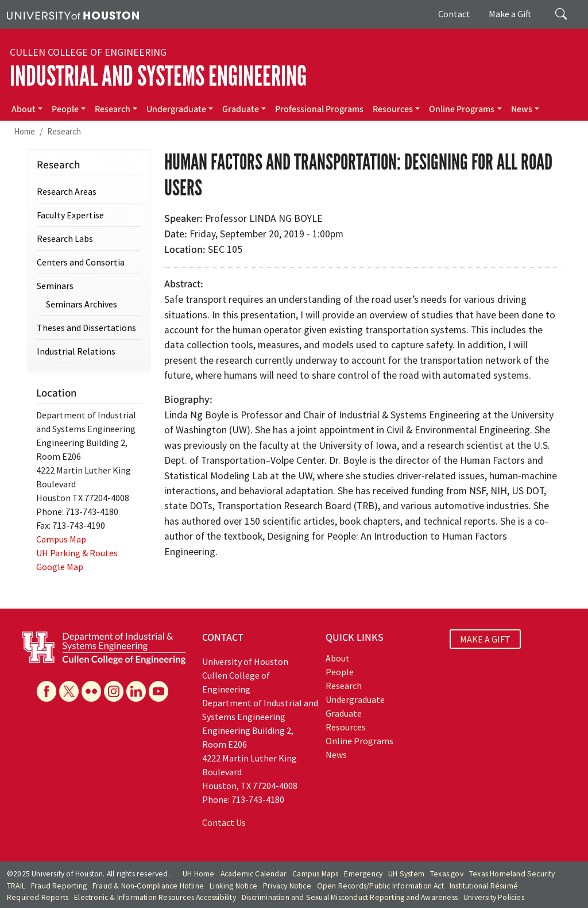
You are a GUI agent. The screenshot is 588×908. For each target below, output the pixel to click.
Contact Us (224, 822)
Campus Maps (315, 874)
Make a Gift (510, 14)
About (24, 109)
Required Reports (38, 897)
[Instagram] (114, 691)
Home (24, 131)
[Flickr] (91, 691)
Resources (393, 109)
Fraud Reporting (59, 886)
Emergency (363, 874)
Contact (454, 14)
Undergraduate (176, 109)
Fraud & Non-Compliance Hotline (148, 886)
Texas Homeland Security (512, 874)
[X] (69, 691)
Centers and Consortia (81, 262)
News (522, 109)
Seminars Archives (82, 304)
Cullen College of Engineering (88, 52)
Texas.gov (447, 874)
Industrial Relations (76, 351)
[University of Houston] (73, 14)
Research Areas (67, 191)
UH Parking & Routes (77, 553)
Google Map (60, 567)
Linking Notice (233, 886)
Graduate (241, 109)
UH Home (198, 874)
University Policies (494, 897)
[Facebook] (47, 691)
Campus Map (61, 539)
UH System (406, 874)
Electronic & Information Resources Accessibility (155, 897)
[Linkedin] (136, 691)
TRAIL (16, 886)
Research (113, 109)
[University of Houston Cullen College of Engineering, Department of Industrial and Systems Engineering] (104, 647)
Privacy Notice (287, 886)
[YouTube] (158, 691)
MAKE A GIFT (485, 639)
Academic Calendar (254, 874)
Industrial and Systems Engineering (158, 76)
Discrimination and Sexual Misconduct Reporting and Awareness (350, 897)
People (65, 109)
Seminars (55, 286)
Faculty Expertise (70, 215)
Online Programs (462, 109)
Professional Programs (319, 109)
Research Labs (65, 238)
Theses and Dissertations (86, 328)
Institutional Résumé (484, 886)
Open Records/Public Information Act (380, 886)
